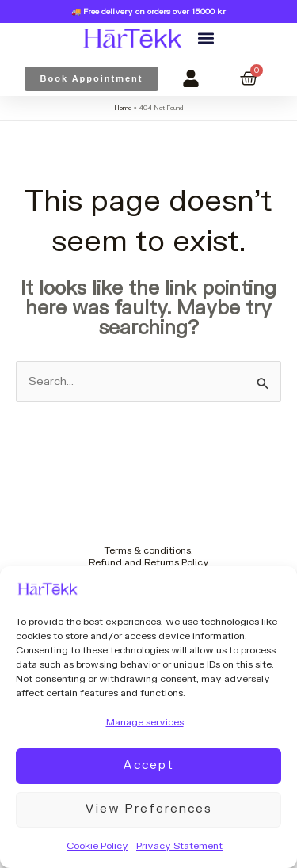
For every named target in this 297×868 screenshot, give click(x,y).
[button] (206, 38)
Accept (148, 765)
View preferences (148, 809)
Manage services (145, 722)
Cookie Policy (97, 846)
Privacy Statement (179, 846)
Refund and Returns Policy (149, 562)
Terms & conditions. (149, 550)
